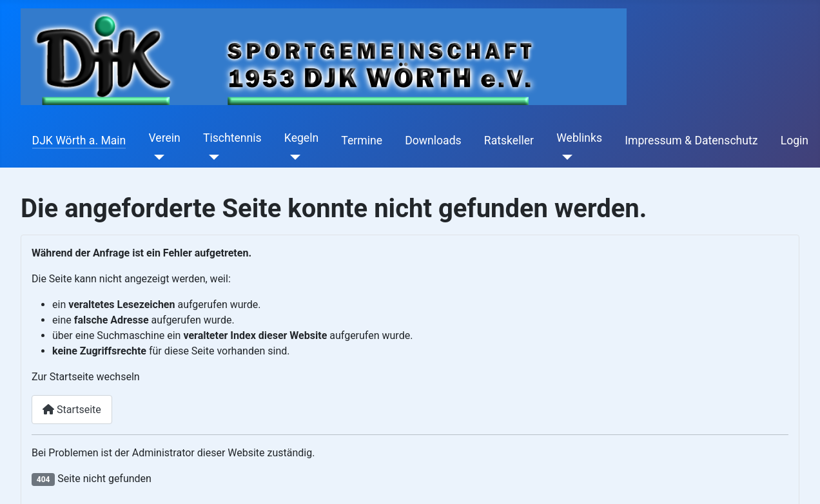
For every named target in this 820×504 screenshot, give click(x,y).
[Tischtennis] (211, 157)
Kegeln (301, 138)
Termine (362, 141)
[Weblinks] (564, 157)
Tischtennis (232, 138)
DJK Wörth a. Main (79, 141)
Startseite (72, 410)
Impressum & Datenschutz (691, 141)
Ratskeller (509, 141)
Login (795, 141)
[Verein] (157, 157)
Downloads (433, 141)
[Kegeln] (292, 157)
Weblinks (579, 138)
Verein (165, 138)
